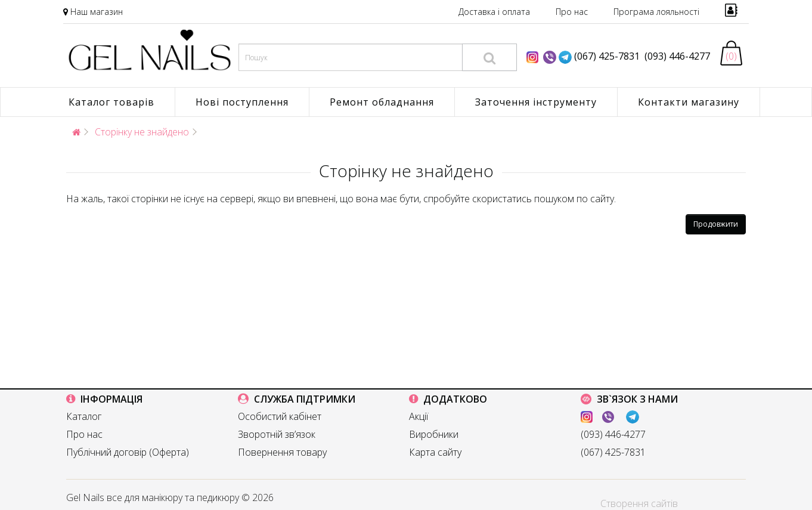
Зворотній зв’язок (277, 434)
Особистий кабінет (280, 416)
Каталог (84, 416)
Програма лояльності (656, 12)
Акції (419, 416)
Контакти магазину (689, 102)
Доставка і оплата (494, 12)
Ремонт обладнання (382, 102)
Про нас (572, 12)
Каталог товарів (111, 102)
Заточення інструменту (536, 102)
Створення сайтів (639, 503)
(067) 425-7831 (607, 56)
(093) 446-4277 (675, 56)
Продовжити (716, 224)
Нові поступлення (242, 102)
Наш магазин (97, 12)
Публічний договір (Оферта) (128, 452)
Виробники (434, 434)
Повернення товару (282, 452)
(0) (731, 56)
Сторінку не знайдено (142, 132)
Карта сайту (435, 452)
